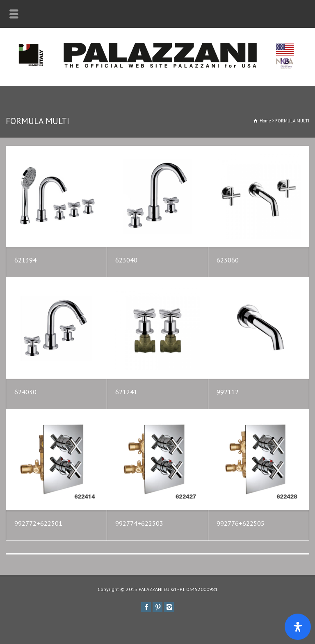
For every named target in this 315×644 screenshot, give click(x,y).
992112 (228, 392)
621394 (25, 260)
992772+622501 (38, 523)
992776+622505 (241, 523)
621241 (126, 392)
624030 (25, 392)
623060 (228, 260)
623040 (126, 260)
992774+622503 (139, 523)
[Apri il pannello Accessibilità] (298, 627)
